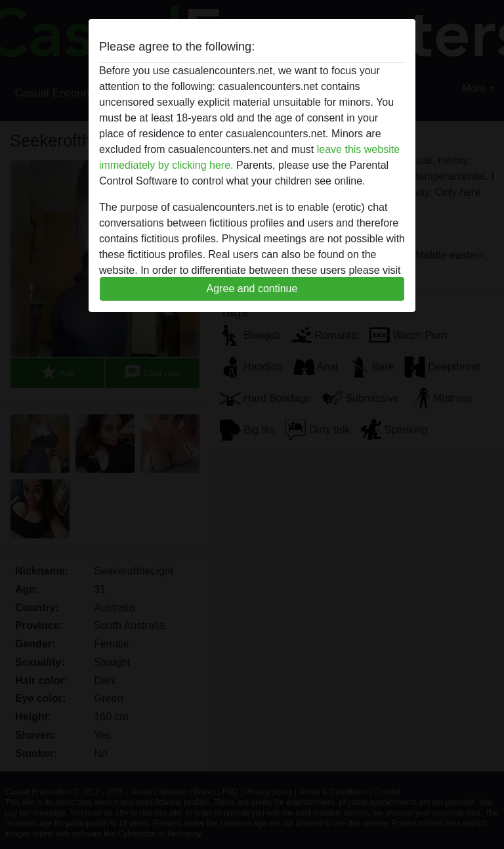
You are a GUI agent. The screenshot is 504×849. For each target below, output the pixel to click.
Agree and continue (252, 289)
